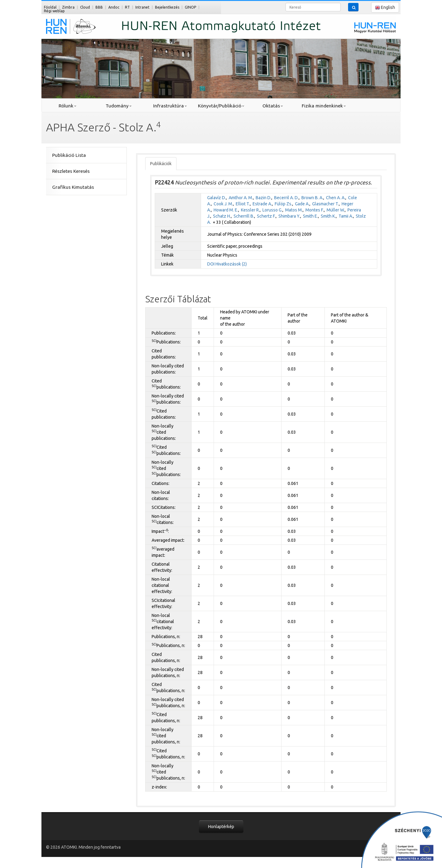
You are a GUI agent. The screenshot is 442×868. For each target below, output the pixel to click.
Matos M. (294, 210)
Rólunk (68, 106)
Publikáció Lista (69, 155)
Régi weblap (54, 11)
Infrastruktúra (170, 106)
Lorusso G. (272, 210)
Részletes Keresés (71, 171)
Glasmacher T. (326, 204)
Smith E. (310, 216)
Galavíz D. (217, 198)
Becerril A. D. (286, 198)
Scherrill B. (244, 216)
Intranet (142, 7)
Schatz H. (222, 216)
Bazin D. (264, 198)
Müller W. (336, 210)
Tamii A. (346, 216)
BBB (99, 7)
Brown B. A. (312, 198)
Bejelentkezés (167, 7)
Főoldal (50, 7)
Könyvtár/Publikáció (221, 106)
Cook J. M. (223, 204)
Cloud (85, 7)
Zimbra (68, 7)
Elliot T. (243, 204)
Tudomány (119, 106)
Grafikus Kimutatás (73, 187)
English (385, 8)
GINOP (190, 7)
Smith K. (328, 216)
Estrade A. (262, 204)
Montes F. (315, 210)
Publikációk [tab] (161, 164)
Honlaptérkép (221, 827)
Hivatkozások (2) (231, 264)
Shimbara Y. (289, 216)
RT (127, 7)
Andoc (114, 7)
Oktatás (273, 106)
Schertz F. (266, 216)
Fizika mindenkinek (324, 106)
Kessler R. (250, 210)
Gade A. (302, 204)
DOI (211, 264)
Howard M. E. (226, 210)
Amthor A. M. (241, 198)
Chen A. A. (336, 198)
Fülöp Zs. (283, 204)
